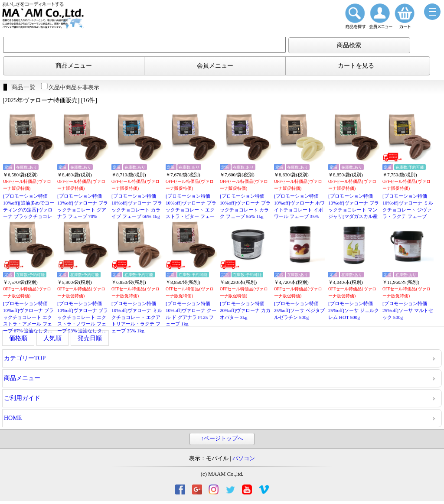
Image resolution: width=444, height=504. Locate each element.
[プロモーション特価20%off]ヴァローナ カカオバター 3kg (245, 310)
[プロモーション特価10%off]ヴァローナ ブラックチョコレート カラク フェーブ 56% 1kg (245, 206)
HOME (13, 418)
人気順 (52, 338)
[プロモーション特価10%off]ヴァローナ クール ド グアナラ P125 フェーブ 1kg (191, 314)
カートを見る (356, 66)
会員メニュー (215, 66)
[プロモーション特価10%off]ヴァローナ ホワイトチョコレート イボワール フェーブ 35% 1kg (299, 210)
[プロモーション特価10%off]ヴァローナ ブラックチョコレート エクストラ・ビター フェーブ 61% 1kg (191, 210)
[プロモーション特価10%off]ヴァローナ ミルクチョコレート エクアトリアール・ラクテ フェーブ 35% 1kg (137, 317)
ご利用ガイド (22, 398)
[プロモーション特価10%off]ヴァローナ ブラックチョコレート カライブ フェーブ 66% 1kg (137, 206)
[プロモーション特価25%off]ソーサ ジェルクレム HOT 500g (354, 310)
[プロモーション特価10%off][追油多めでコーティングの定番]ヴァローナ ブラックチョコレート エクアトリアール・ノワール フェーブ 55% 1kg (29, 210)
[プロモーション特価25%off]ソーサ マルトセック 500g (408, 310)
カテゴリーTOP (25, 358)
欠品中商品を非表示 (70, 87)
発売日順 (90, 338)
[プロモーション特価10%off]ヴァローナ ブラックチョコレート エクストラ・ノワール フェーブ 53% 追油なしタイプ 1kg (83, 317)
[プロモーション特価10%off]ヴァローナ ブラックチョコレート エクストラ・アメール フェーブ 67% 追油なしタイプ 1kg (28, 317)
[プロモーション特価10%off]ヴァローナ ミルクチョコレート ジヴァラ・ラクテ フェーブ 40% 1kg (408, 210)
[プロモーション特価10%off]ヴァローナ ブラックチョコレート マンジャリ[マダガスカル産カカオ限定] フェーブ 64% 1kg (354, 210)
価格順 (18, 338)
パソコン (244, 458)
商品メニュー (74, 66)
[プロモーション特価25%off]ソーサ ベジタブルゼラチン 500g (299, 310)
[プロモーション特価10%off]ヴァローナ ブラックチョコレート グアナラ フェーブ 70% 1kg (83, 210)
